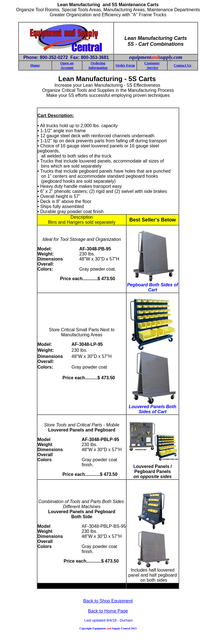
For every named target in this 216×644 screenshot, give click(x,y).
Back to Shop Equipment (108, 601)
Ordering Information (98, 65)
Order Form (125, 65)
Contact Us (183, 65)
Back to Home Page (108, 611)
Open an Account (67, 65)
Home (35, 65)
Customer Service (152, 65)
